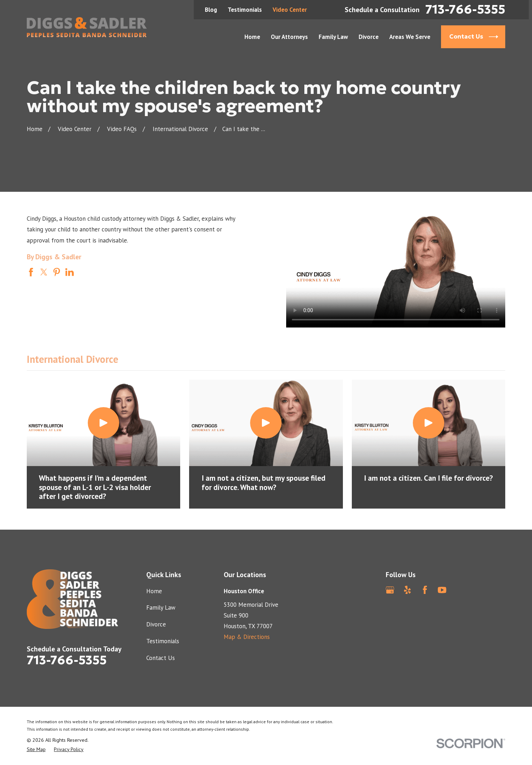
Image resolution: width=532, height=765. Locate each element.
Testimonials (245, 10)
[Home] (87, 27)
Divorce (156, 624)
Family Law (161, 607)
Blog (211, 10)
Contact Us (161, 658)
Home (154, 591)
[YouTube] (442, 590)
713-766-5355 (465, 10)
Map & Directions (247, 637)
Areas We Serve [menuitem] (410, 37)
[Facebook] (425, 590)
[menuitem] (36, 749)
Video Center (290, 10)
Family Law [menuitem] (333, 37)
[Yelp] (407, 590)
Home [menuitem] (252, 37)
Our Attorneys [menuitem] (289, 37)
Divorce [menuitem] (369, 37)
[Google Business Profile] (390, 590)
